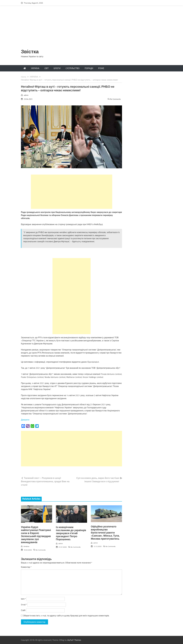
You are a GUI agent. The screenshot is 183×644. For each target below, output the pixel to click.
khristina (26, 546)
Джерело (25, 420)
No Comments (115, 99)
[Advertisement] (91, 29)
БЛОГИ (57, 68)
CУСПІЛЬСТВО (73, 68)
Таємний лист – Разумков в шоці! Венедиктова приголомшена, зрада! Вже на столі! (45, 481)
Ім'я (23, 599)
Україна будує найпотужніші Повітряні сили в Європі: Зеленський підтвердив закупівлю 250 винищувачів (36, 535)
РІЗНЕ (101, 68)
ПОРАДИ (89, 68)
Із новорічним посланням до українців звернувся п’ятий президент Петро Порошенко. (71, 533)
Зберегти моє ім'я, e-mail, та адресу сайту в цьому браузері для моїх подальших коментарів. (66, 616)
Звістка (30, 52)
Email (24, 605)
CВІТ (46, 68)
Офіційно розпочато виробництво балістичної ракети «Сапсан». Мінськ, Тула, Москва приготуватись (105, 533)
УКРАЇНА (35, 68)
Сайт (23, 610)
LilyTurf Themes (74, 640)
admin (26, 95)
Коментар (26, 567)
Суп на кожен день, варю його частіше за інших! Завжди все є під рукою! (99, 480)
